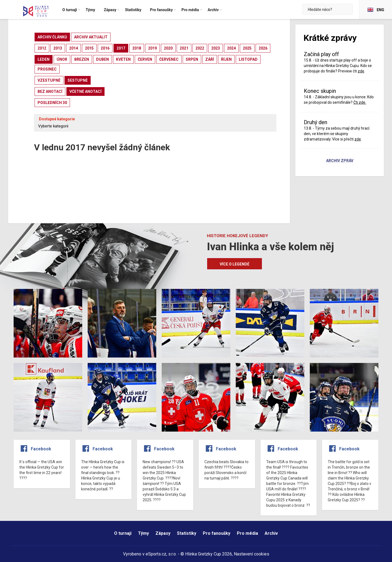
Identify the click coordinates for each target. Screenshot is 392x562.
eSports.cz (156, 554)
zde (361, 71)
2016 (105, 48)
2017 (121, 48)
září (210, 59)
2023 (216, 48)
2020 (168, 48)
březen (82, 59)
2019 (152, 48)
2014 (73, 48)
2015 (89, 48)
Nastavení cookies (252, 554)
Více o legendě (235, 264)
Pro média (247, 533)
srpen (192, 59)
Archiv (271, 533)
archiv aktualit (91, 37)
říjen (226, 59)
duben (102, 59)
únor (62, 59)
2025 (247, 48)
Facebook (41, 449)
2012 (42, 48)
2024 (231, 48)
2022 (200, 48)
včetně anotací (85, 91)
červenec (169, 59)
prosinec (47, 69)
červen (145, 59)
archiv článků (52, 37)
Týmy (143, 533)
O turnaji (123, 533)
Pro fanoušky (217, 533)
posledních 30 (52, 103)
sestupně (78, 80)
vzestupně (49, 80)
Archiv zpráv (340, 161)
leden (44, 59)
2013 (58, 48)
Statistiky (187, 533)
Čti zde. (360, 102)
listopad (248, 59)
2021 (184, 48)
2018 (137, 48)
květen (123, 59)
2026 (263, 48)
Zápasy (163, 533)
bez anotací (50, 91)
